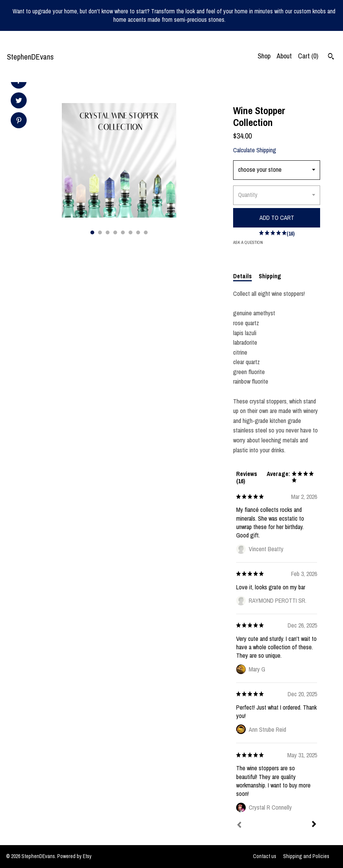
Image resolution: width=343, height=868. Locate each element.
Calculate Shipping (255, 150)
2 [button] (100, 232)
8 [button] (146, 232)
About (284, 56)
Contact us (265, 856)
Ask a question (248, 242)
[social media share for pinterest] (19, 121)
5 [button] (123, 232)
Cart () (308, 56)
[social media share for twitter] (19, 101)
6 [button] (130, 232)
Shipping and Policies (306, 856)
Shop (264, 56)
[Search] (331, 57)
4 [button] (115, 232)
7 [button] (138, 232)
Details (242, 276)
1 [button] (92, 232)
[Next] (314, 825)
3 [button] (108, 232)
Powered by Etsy (74, 856)
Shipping (270, 276)
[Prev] (239, 826)
